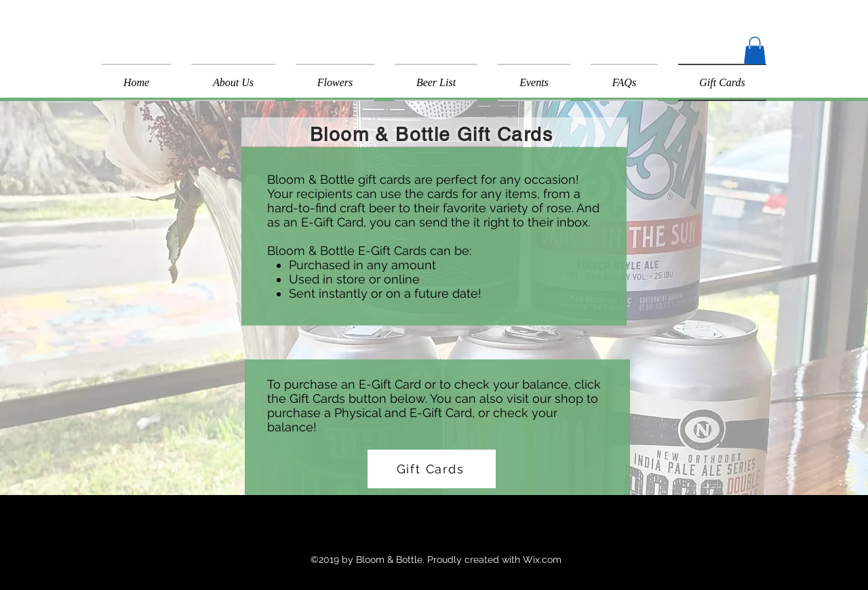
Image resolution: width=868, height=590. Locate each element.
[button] (755, 51)
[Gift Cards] (432, 469)
